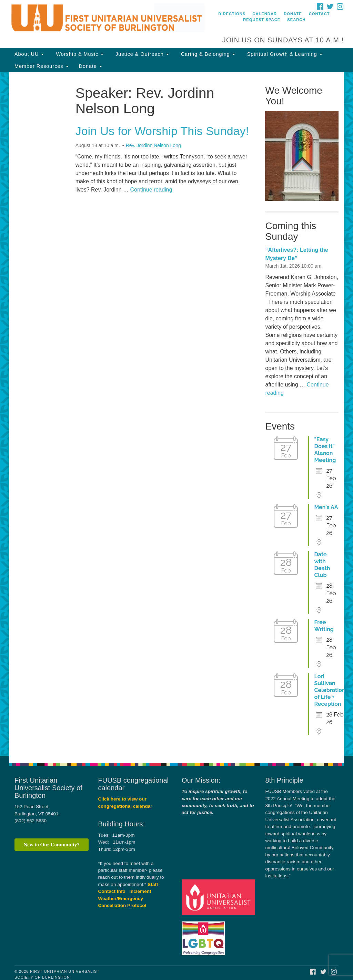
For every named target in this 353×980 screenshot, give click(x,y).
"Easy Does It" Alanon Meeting (325, 450)
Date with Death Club (322, 565)
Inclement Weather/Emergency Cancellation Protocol (125, 898)
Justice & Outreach (141, 54)
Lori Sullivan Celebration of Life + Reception (330, 690)
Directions (232, 14)
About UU (29, 54)
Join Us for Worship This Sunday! (162, 131)
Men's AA (326, 507)
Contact (319, 14)
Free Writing (324, 626)
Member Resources (42, 66)
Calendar (265, 14)
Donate (293, 14)
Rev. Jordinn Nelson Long (153, 145)
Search (296, 20)
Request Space (262, 20)
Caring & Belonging (207, 54)
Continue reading (151, 190)
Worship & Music (79, 54)
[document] (176, 414)
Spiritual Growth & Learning (284, 54)
